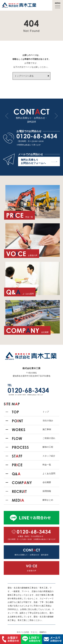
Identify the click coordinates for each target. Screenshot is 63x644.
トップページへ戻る (24, 76)
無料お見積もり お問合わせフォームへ (39, 161)
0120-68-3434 (37, 136)
